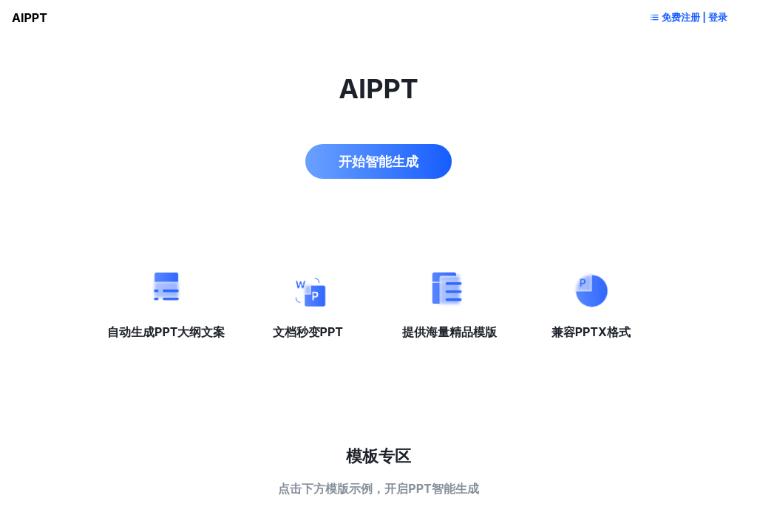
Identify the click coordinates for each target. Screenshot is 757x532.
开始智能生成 (378, 155)
